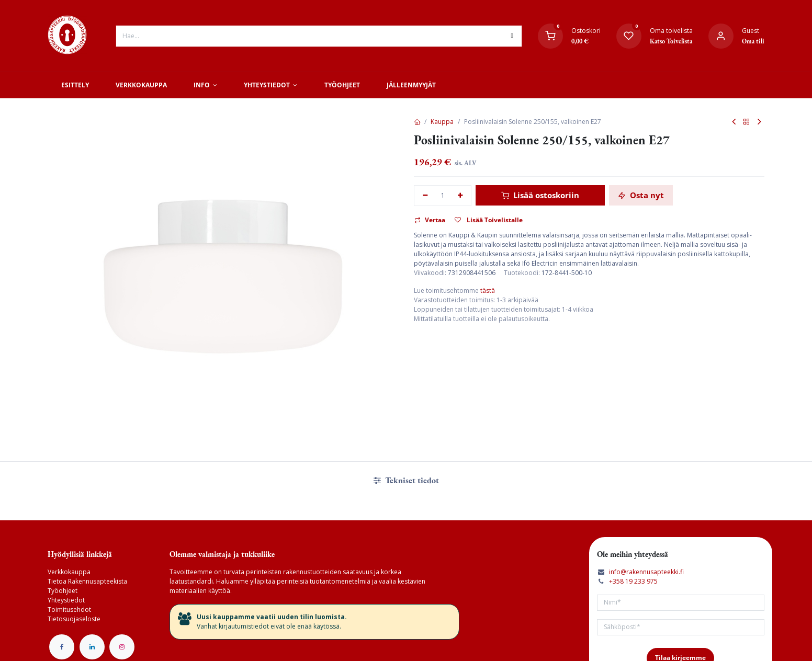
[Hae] (512, 36)
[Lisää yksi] (461, 196)
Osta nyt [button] (641, 195)
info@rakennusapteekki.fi (646, 572)
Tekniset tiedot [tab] (406, 480)
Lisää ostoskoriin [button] (540, 195)
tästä (488, 290)
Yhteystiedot (66, 600)
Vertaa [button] (430, 220)
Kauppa (442, 122)
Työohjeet (63, 591)
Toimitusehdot (69, 609)
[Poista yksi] (425, 196)
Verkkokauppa (69, 572)
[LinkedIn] (92, 647)
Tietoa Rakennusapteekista (87, 581)
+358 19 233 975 (633, 581)
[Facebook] (62, 647)
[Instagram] (122, 647)
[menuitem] (75, 85)
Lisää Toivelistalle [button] (489, 220)
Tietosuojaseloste (74, 619)
